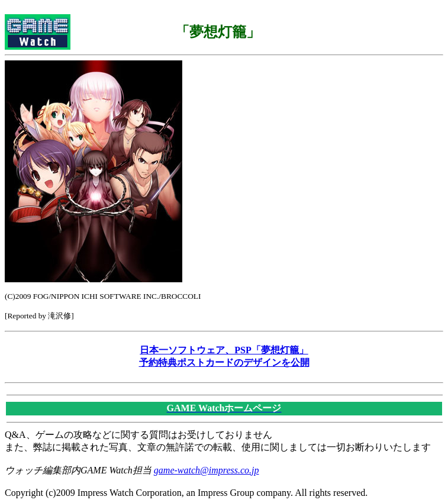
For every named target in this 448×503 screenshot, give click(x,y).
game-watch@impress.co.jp (207, 470)
